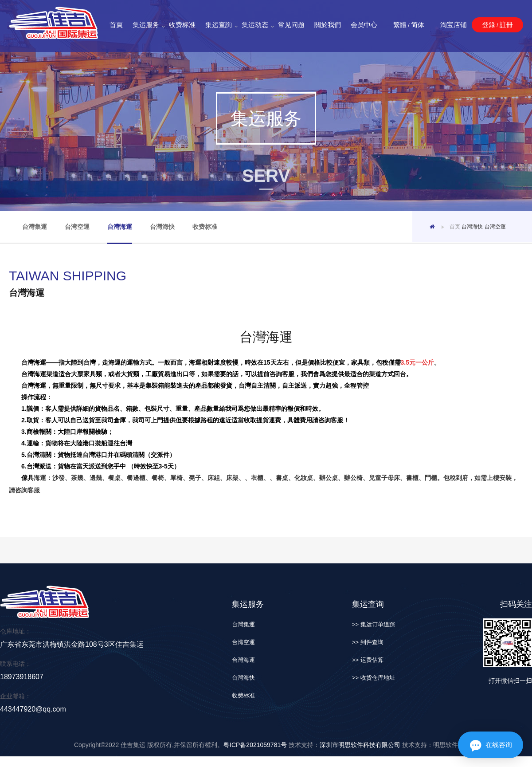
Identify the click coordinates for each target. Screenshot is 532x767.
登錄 (489, 25)
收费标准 (182, 25)
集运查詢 (219, 25)
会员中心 (364, 25)
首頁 (116, 25)
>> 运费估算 (368, 660)
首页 (455, 227)
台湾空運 (77, 227)
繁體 (400, 25)
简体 (418, 25)
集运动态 (255, 25)
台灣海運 (120, 227)
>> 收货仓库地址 (374, 678)
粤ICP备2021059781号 (255, 745)
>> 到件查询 (368, 642)
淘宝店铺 (454, 25)
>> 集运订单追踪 (374, 624)
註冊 (506, 25)
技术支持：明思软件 (429, 745)
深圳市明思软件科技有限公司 (360, 745)
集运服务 (146, 25)
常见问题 (291, 25)
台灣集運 (35, 227)
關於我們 (328, 25)
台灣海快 (162, 227)
